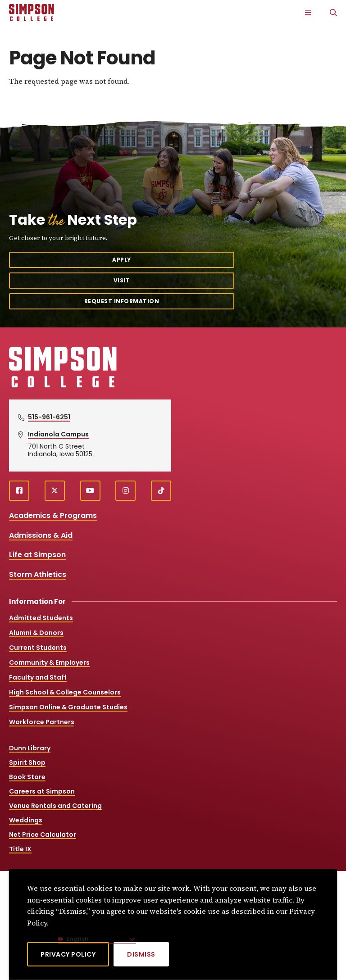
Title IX (20, 849)
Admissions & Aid (41, 535)
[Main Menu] (308, 13)
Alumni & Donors (36, 633)
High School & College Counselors (65, 692)
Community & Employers (49, 662)
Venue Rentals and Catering (55, 806)
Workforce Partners (42, 722)
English (77, 939)
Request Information (122, 301)
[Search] (333, 13)
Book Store (27, 777)
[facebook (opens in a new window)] (19, 491)
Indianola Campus (58, 434)
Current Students (38, 648)
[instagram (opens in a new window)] (125, 491)
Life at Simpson (37, 555)
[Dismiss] (141, 954)
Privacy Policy (68, 954)
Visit (122, 280)
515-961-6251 (49, 417)
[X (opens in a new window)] (55, 491)
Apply (122, 260)
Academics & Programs (53, 515)
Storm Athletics (38, 574)
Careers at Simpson (42, 791)
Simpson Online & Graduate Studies (68, 707)
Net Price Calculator (43, 835)
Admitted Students (41, 618)
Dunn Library (30, 748)
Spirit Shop (27, 762)
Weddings (26, 820)
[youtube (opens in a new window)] (90, 491)
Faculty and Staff (38, 677)
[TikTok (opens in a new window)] (161, 491)
